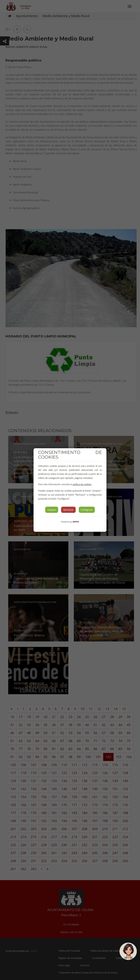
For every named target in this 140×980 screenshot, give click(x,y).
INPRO (76, 522)
